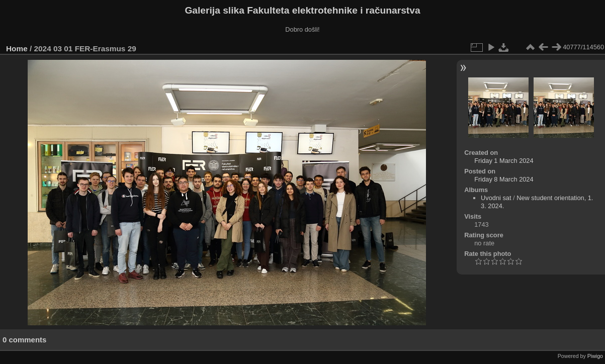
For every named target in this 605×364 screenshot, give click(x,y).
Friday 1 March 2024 (504, 161)
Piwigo (595, 356)
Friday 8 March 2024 (504, 179)
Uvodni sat (496, 198)
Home (17, 49)
